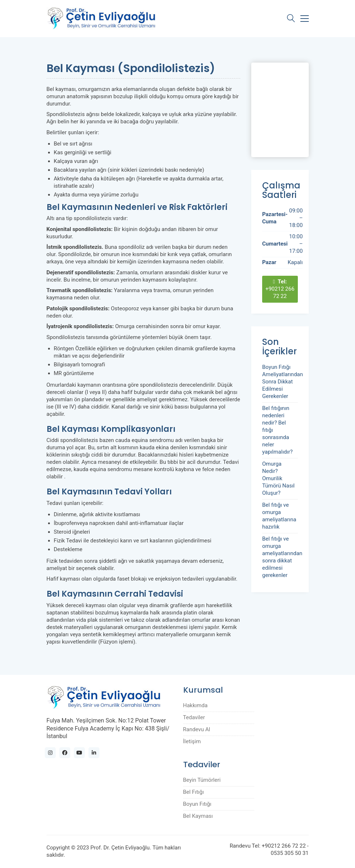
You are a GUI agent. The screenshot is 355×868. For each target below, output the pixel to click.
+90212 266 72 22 (280, 289)
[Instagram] (50, 753)
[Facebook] (65, 753)
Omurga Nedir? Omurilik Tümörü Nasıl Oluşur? (278, 478)
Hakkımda (196, 705)
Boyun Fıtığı (197, 804)
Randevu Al (197, 729)
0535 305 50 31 (290, 853)
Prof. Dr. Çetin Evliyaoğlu (120, 848)
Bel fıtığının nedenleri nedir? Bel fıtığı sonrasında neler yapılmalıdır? (277, 430)
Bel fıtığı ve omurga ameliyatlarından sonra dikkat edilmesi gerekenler (282, 557)
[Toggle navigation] (305, 19)
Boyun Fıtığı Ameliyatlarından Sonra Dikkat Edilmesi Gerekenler (283, 382)
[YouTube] (79, 753)
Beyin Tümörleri (202, 780)
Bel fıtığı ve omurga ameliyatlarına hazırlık (279, 516)
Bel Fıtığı (194, 792)
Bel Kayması (198, 816)
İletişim (192, 741)
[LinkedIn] (94, 753)
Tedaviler (194, 717)
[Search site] (291, 19)
